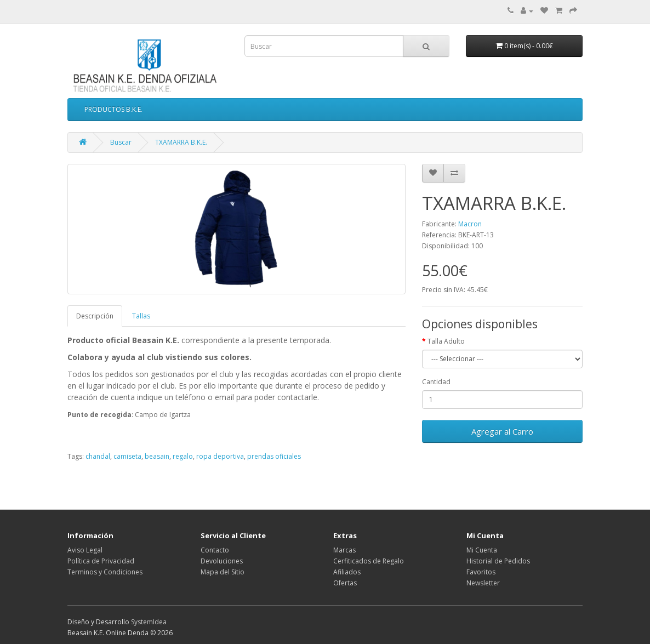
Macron (470, 224)
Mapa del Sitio (223, 572)
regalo (183, 456)
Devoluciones (222, 561)
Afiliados (347, 572)
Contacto (215, 550)
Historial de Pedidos (498, 561)
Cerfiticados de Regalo (369, 561)
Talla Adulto (446, 341)
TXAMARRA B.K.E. (181, 142)
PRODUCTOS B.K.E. (113, 109)
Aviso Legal (85, 550)
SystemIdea (149, 622)
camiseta (127, 456)
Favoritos (481, 572)
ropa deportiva (220, 456)
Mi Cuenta (482, 550)
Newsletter (483, 583)
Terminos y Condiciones (105, 572)
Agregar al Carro (502, 431)
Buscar (121, 142)
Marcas (344, 550)
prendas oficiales (274, 456)
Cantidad (436, 382)
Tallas (141, 316)
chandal (98, 456)
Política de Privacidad (101, 561)
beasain (157, 456)
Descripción (95, 316)
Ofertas (345, 583)
